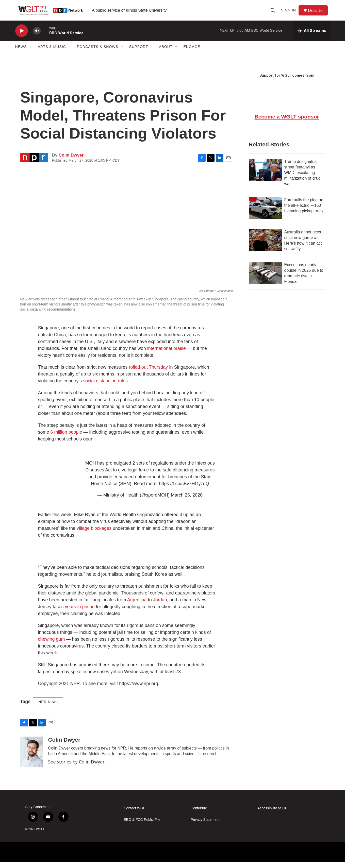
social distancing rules (105, 387)
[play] (22, 37)
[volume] (37, 37)
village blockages (94, 534)
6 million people (66, 438)
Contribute (199, 814)
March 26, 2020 (187, 501)
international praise (167, 354)
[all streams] (312, 37)
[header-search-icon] (274, 13)
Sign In (290, 13)
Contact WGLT (136, 814)
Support (139, 53)
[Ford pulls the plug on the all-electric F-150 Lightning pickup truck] (265, 214)
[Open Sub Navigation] (31, 53)
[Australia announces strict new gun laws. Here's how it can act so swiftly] (265, 246)
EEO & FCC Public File (142, 826)
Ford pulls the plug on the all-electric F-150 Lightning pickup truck (304, 211)
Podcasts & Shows (98, 53)
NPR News (48, 708)
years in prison (80, 613)
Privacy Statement (205, 826)
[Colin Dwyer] (32, 758)
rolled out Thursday (149, 373)
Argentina (138, 606)
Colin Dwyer (71, 161)
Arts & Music (52, 53)
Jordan (160, 606)
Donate (317, 13)
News (21, 53)
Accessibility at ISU (273, 814)
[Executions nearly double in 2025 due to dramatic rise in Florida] (265, 279)
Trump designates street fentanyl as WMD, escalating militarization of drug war (302, 179)
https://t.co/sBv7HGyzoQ (184, 490)
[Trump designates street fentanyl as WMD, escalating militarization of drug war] (265, 176)
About (166, 53)
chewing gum (52, 645)
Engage (192, 53)
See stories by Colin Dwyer (76, 768)
